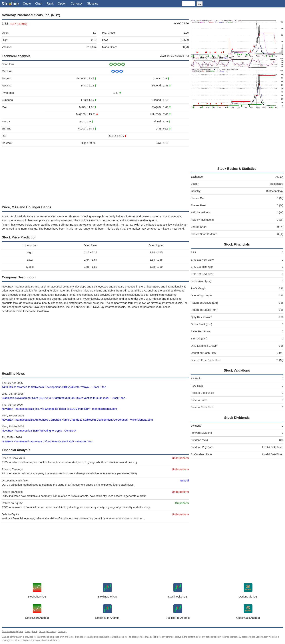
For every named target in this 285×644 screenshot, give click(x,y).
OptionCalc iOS (248, 597)
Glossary (93, 4)
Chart (39, 4)
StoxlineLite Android (107, 618)
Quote (27, 4)
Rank (50, 4)
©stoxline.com (9, 631)
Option (62, 4)
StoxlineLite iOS (107, 597)
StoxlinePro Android (178, 618)
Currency (77, 4)
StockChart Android (37, 618)
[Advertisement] (95, 175)
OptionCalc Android (248, 618)
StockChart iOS (37, 597)
